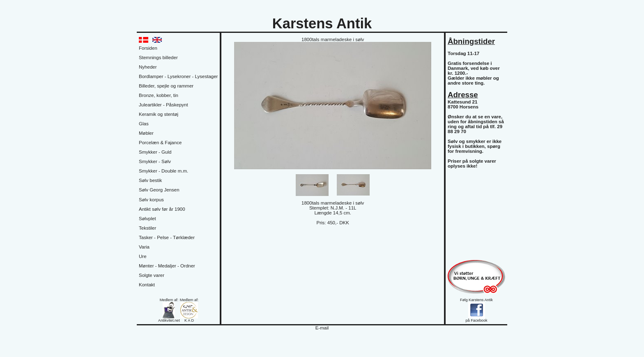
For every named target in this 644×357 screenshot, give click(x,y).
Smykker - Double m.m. (163, 171)
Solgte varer (152, 275)
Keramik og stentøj (159, 114)
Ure (143, 256)
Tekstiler (147, 228)
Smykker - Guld (155, 152)
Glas (144, 124)
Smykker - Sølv (155, 161)
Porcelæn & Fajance (160, 143)
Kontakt (147, 285)
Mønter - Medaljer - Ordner (167, 266)
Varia (144, 247)
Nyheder (148, 67)
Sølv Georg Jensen (159, 190)
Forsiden (148, 48)
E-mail (322, 328)
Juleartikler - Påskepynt (163, 105)
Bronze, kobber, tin (159, 95)
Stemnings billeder (158, 58)
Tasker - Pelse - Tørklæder (167, 237)
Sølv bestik (150, 180)
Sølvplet (147, 219)
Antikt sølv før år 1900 (162, 209)
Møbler (146, 133)
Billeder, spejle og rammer (166, 86)
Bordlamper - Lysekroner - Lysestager (178, 76)
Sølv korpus (151, 200)
